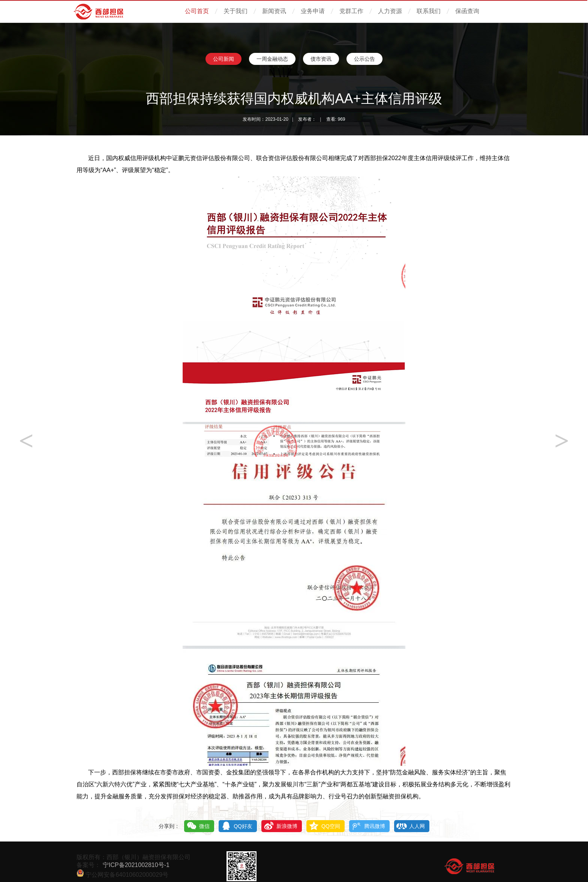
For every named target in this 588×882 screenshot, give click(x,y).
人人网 (417, 826)
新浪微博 (287, 826)
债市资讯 (321, 59)
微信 (204, 826)
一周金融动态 (272, 59)
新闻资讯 (274, 11)
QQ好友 (243, 826)
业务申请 (313, 11)
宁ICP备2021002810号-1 (136, 865)
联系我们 (429, 11)
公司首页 (197, 11)
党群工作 (351, 11)
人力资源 (390, 11)
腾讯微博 (375, 826)
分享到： (169, 826)
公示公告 (364, 59)
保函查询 (467, 11)
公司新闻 (223, 59)
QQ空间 (331, 826)
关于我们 (235, 11)
